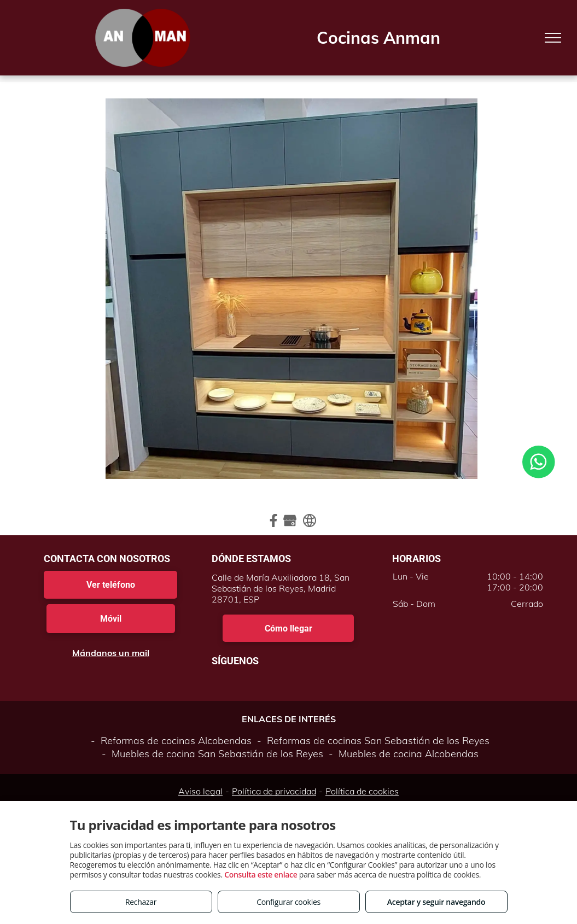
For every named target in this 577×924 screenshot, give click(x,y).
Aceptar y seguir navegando (436, 902)
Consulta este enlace (261, 875)
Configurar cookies (288, 902)
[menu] (553, 38)
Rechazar (141, 902)
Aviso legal (200, 791)
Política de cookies (362, 791)
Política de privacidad (274, 791)
